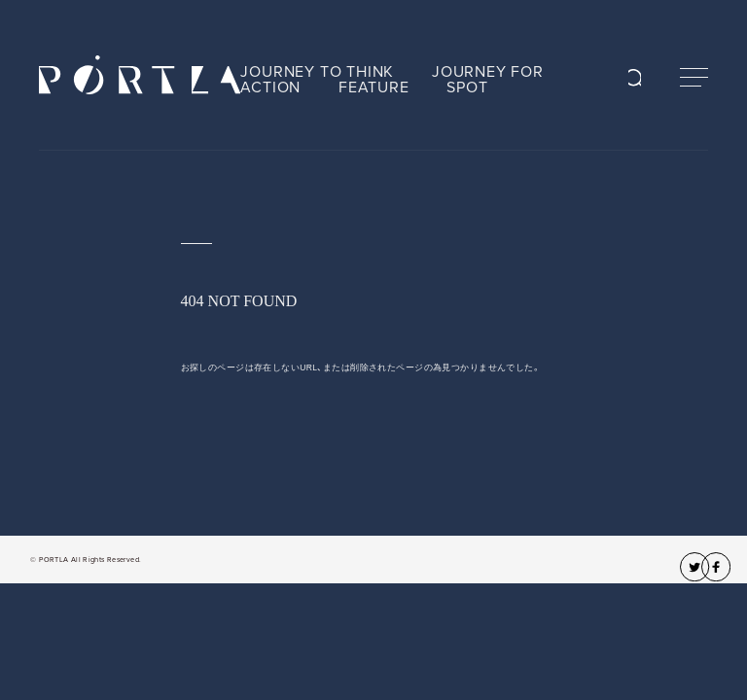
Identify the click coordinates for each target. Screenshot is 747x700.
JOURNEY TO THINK (317, 72)
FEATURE (374, 87)
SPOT (467, 87)
